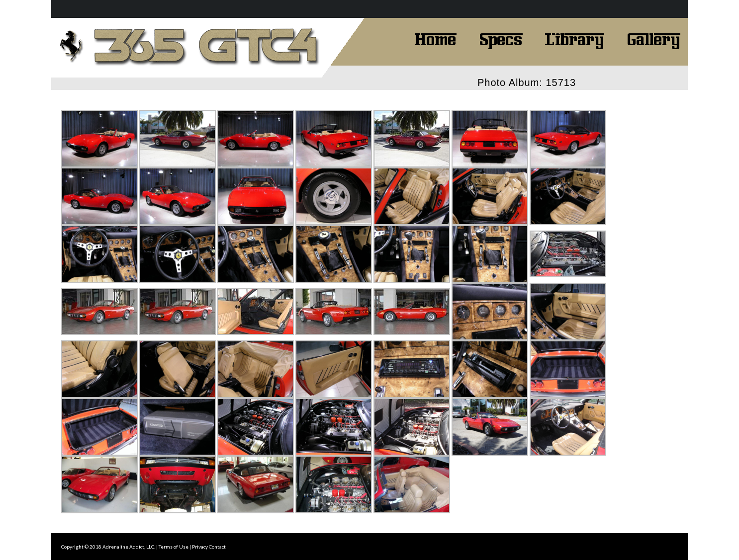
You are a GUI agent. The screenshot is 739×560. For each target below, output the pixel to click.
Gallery (653, 38)
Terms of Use (174, 547)
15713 (561, 82)
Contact (217, 547)
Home (435, 38)
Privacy (200, 547)
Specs (501, 38)
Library (575, 38)
